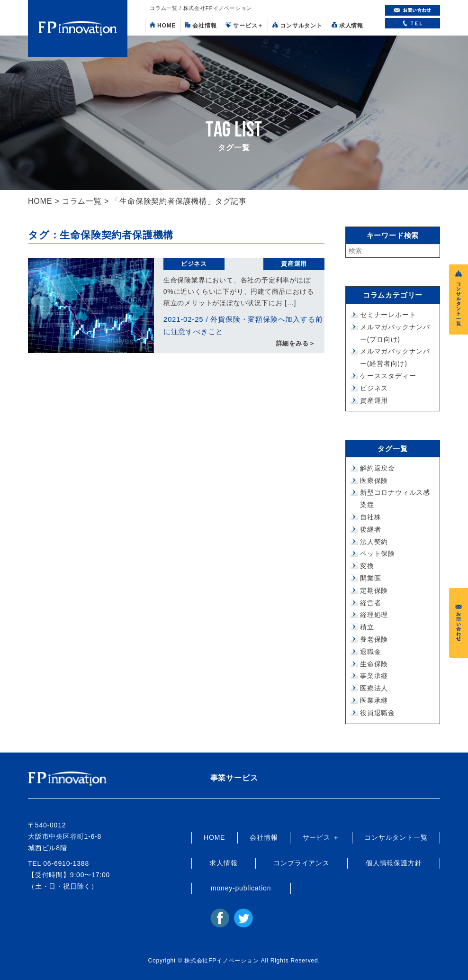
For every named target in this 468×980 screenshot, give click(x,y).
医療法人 (374, 688)
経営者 (370, 603)
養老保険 (374, 639)
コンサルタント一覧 (396, 837)
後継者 (370, 529)
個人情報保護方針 (394, 863)
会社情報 (201, 25)
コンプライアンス (301, 863)
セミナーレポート (388, 315)
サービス (244, 25)
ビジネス (194, 264)
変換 (367, 566)
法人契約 (374, 542)
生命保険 (374, 664)
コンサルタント (297, 25)
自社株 (370, 517)
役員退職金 (378, 713)
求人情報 (347, 25)
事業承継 (374, 676)
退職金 (370, 652)
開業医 (370, 578)
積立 (367, 627)
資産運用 (294, 264)
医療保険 (374, 481)
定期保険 (374, 590)
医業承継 (374, 700)
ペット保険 (378, 554)
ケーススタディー (388, 376)
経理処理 (374, 615)
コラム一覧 (82, 201)
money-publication (241, 888)
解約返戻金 (378, 468)
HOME (163, 25)
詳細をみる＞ (296, 344)
